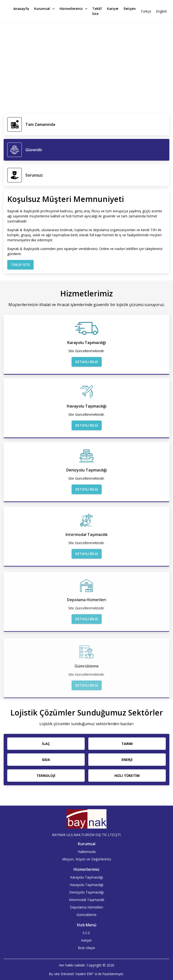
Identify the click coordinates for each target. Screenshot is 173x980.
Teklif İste (97, 11)
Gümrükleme (86, 915)
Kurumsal (44, 9)
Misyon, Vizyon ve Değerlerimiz (87, 859)
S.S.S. (86, 933)
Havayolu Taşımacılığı (86, 885)
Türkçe (146, 11)
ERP (90, 974)
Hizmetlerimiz (73, 9)
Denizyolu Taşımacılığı (86, 892)
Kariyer (113, 9)
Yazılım (80, 974)
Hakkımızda (87, 852)
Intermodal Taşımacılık (87, 900)
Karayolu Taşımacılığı (87, 877)
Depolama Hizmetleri (86, 907)
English (162, 11)
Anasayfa (21, 9)
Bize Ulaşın (86, 948)
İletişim (130, 9)
